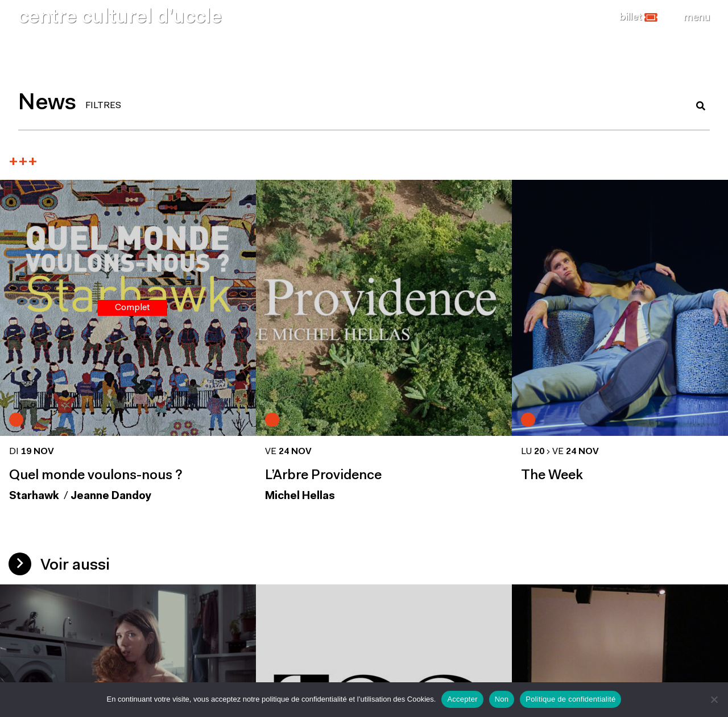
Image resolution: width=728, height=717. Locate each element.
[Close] (697, 18)
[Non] (714, 699)
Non (502, 699)
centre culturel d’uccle (120, 18)
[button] (638, 18)
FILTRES (103, 106)
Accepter (462, 699)
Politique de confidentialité (570, 699)
